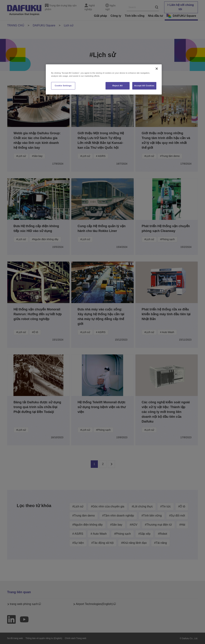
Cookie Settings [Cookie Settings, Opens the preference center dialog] (63, 86)
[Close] (157, 69)
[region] (104, 79)
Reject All (118, 86)
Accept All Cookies (144, 86)
